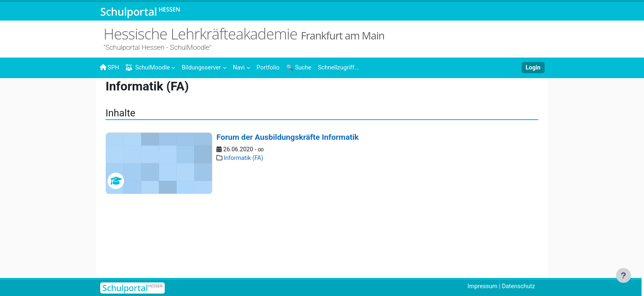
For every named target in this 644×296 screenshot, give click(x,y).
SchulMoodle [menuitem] (149, 68)
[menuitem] (207, 67)
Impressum (480, 287)
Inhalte (134, 93)
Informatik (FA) (129, 108)
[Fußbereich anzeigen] (623, 275)
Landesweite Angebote (185, 93)
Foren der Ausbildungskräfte (450, 93)
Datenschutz (518, 287)
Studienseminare (250, 93)
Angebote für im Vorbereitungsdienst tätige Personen (343, 93)
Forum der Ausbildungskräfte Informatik (287, 190)
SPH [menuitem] (110, 67)
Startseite (113, 95)
